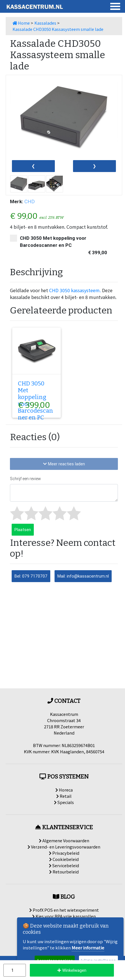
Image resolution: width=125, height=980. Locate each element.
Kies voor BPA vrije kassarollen (64, 916)
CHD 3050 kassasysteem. (75, 290)
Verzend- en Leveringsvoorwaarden (64, 847)
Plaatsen (23, 530)
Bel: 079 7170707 (31, 576)
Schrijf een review (25, 479)
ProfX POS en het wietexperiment (64, 910)
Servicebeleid (64, 865)
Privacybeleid (64, 853)
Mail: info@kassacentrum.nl (83, 576)
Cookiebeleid (64, 859)
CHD (30, 201)
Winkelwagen (72, 970)
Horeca (64, 790)
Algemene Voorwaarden (64, 840)
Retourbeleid (64, 872)
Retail (64, 796)
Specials (64, 802)
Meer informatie (88, 948)
